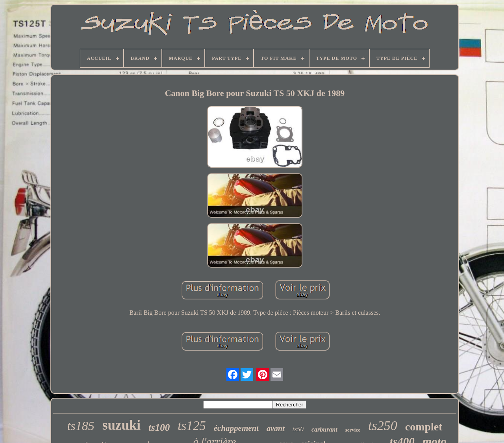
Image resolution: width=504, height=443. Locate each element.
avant (276, 428)
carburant (324, 429)
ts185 (81, 426)
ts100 (159, 427)
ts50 (298, 429)
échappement (236, 428)
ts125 (192, 426)
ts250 (383, 425)
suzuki (121, 425)
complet (424, 427)
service (353, 430)
